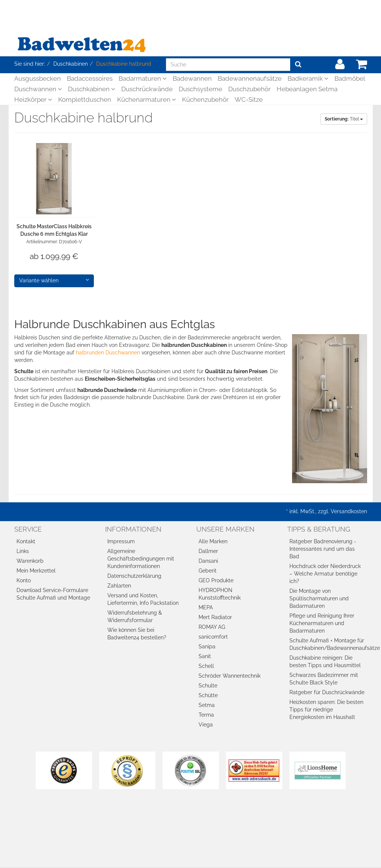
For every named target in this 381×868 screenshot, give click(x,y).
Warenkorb (30, 561)
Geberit (208, 571)
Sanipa (207, 646)
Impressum (121, 541)
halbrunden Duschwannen (108, 353)
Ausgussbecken (38, 78)
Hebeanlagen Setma (307, 89)
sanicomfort (213, 637)
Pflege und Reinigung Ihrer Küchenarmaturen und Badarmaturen (322, 623)
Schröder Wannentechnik (230, 676)
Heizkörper (33, 99)
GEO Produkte (216, 580)
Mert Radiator (215, 617)
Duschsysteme (200, 89)
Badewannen (192, 78)
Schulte (208, 686)
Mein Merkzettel (36, 571)
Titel (344, 119)
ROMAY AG (212, 627)
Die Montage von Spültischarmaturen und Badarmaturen (319, 598)
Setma (207, 705)
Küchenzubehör (205, 99)
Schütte (208, 695)
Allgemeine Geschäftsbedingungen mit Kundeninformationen (141, 559)
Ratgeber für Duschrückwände (327, 692)
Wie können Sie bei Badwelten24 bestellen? (137, 634)
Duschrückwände (147, 89)
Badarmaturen (143, 78)
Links (23, 551)
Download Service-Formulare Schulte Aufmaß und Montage (53, 594)
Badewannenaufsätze (250, 78)
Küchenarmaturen (147, 99)
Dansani (208, 561)
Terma (206, 715)
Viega (206, 725)
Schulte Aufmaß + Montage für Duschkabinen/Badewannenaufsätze (328, 644)
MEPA (206, 607)
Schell (206, 666)
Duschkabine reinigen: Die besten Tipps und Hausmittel (325, 662)
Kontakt (26, 541)
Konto (24, 580)
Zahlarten (119, 586)
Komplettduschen (85, 99)
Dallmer (208, 551)
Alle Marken (213, 541)
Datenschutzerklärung (134, 576)
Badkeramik (308, 78)
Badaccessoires (90, 78)
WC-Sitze (249, 99)
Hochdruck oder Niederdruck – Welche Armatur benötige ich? (325, 574)
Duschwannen (38, 89)
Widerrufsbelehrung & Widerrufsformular (135, 616)
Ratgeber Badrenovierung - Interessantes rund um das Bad (323, 549)
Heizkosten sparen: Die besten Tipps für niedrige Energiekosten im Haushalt (326, 710)
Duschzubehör (249, 89)
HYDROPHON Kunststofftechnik (220, 594)
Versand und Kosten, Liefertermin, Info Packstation (143, 599)
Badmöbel (350, 78)
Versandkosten (349, 511)
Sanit (205, 656)
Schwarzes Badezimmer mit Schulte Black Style (324, 679)
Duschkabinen (92, 89)
